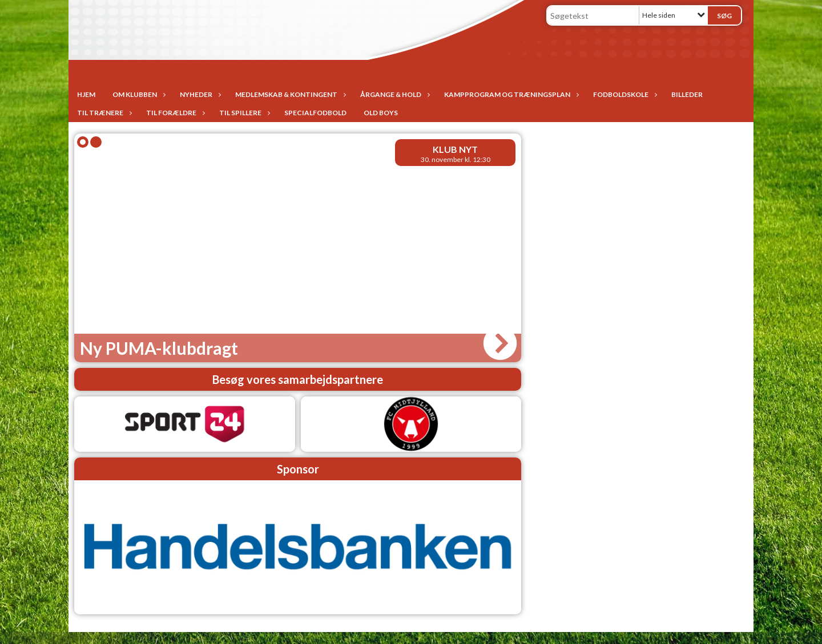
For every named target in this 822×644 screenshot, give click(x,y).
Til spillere (243, 113)
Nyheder (199, 94)
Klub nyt (455, 149)
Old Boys (381, 113)
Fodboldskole (624, 94)
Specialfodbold (315, 113)
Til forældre (174, 113)
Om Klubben (138, 94)
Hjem (86, 94)
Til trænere (103, 113)
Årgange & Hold (394, 94)
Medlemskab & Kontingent (289, 94)
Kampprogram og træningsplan (510, 94)
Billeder (687, 94)
